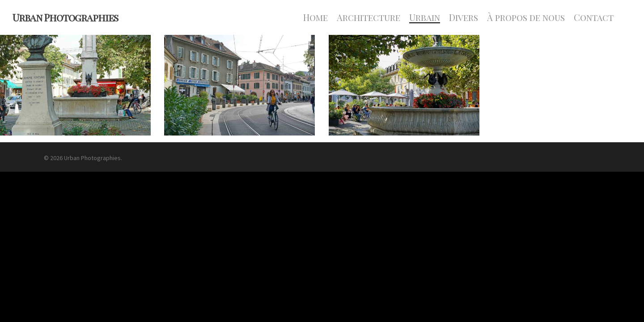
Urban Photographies (65, 17)
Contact (594, 17)
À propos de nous (526, 17)
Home (316, 17)
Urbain (425, 17)
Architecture (369, 17)
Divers (464, 17)
